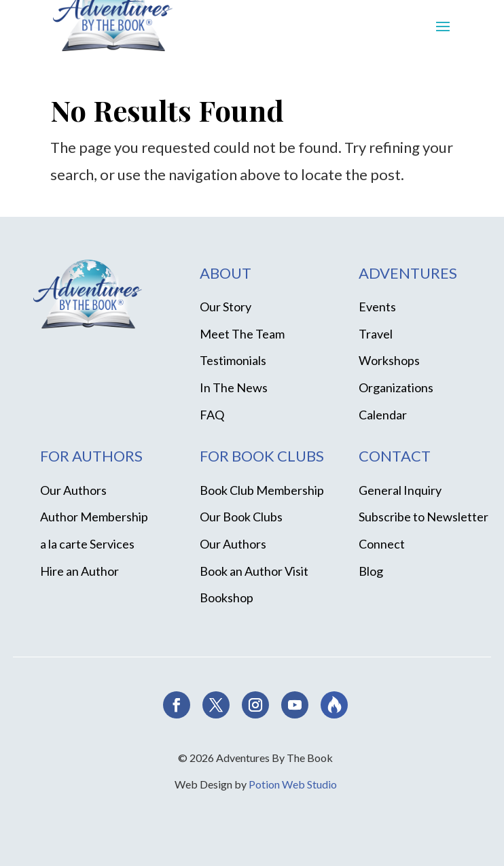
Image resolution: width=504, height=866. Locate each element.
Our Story (226, 307)
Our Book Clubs (241, 517)
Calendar (383, 415)
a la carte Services (87, 544)
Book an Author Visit (254, 571)
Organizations (396, 387)
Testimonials (233, 360)
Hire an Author (79, 571)
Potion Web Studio (293, 784)
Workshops (389, 360)
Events (377, 307)
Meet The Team (242, 334)
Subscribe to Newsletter (424, 517)
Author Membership (94, 517)
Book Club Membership (262, 490)
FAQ (212, 415)
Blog (371, 571)
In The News (234, 387)
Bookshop (227, 597)
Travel (376, 334)
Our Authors (73, 490)
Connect (382, 544)
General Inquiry (400, 490)
